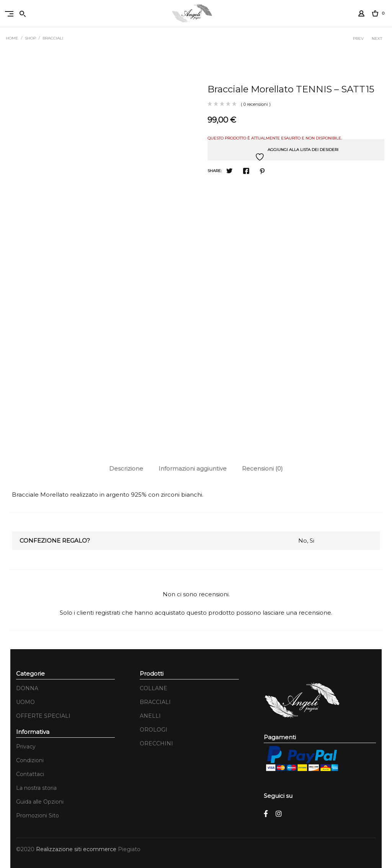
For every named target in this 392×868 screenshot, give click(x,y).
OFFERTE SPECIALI (43, 716)
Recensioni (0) (262, 468)
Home (12, 38)
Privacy (26, 747)
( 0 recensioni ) (256, 104)
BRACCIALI (53, 38)
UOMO (25, 702)
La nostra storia (36, 788)
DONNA (27, 688)
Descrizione (126, 468)
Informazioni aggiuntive (193, 468)
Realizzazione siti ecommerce (77, 849)
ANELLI (150, 716)
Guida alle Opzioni (40, 802)
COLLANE (154, 688)
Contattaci (30, 774)
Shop (30, 38)
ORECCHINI (156, 743)
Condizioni (30, 760)
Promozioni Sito (38, 815)
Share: (215, 171)
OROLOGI (154, 730)
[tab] (126, 469)
